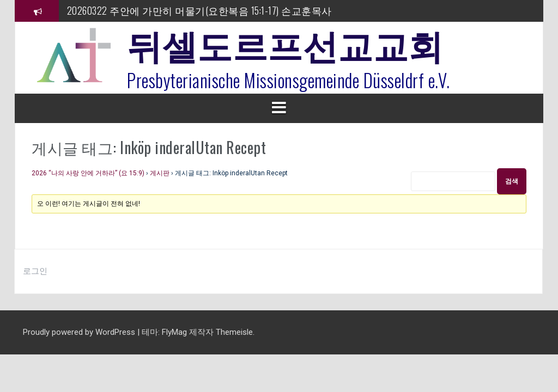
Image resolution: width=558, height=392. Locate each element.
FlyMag (174, 332)
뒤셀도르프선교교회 (285, 44)
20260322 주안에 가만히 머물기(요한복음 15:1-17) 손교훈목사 (199, 10)
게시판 (160, 173)
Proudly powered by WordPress (80, 332)
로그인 (35, 271)
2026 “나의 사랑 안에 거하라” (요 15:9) (88, 173)
